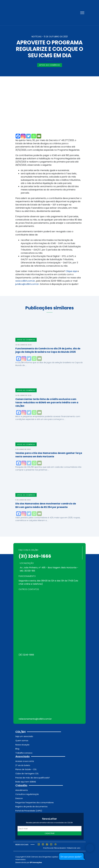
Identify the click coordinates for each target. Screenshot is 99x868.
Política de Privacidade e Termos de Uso (62, 848)
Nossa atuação (22, 745)
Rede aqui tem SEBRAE (26, 782)
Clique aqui (71, 271)
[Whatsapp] (34, 136)
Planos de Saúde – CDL (26, 769)
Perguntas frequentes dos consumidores (35, 803)
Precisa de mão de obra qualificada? (33, 778)
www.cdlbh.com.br (25, 281)
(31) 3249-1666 (35, 556)
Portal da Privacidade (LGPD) (29, 811)
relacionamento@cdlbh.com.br (35, 719)
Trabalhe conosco (24, 753)
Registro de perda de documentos (31, 807)
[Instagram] (23, 136)
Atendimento (22, 790)
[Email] (39, 136)
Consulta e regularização (27, 794)
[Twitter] (28, 136)
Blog (17, 749)
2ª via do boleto (23, 765)
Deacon (19, 798)
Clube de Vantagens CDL (27, 774)
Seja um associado (24, 736)
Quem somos (22, 741)
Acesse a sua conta (25, 761)
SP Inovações (36, 862)
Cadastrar (50, 833)
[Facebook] (18, 136)
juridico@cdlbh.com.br (27, 284)
